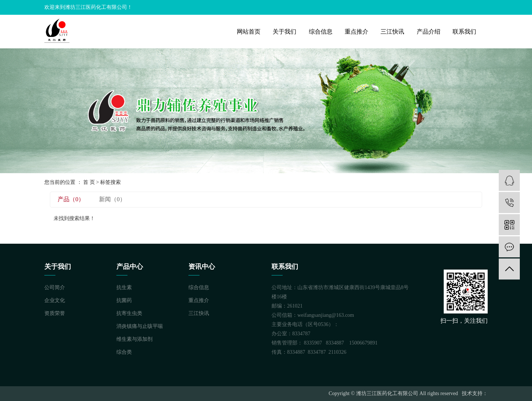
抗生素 (124, 287)
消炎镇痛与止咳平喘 (140, 326)
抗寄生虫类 (129, 313)
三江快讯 (392, 32)
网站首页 (249, 32)
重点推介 (357, 32)
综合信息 (321, 32)
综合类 (124, 352)
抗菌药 (124, 300)
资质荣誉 (55, 313)
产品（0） (71, 199)
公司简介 (55, 287)
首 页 (89, 182)
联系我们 (464, 32)
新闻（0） (112, 199)
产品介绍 (429, 32)
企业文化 (55, 300)
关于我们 (284, 32)
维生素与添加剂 (134, 339)
